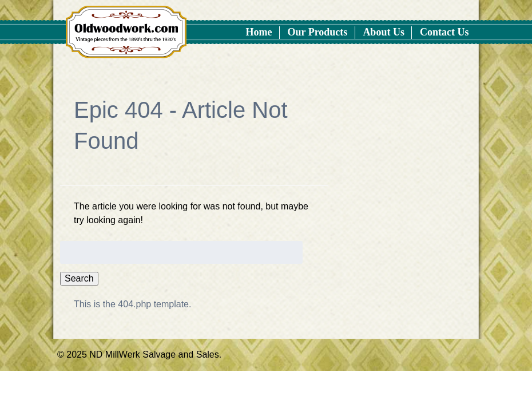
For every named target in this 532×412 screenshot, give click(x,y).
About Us (384, 32)
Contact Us (444, 32)
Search (79, 278)
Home (259, 32)
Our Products (318, 32)
